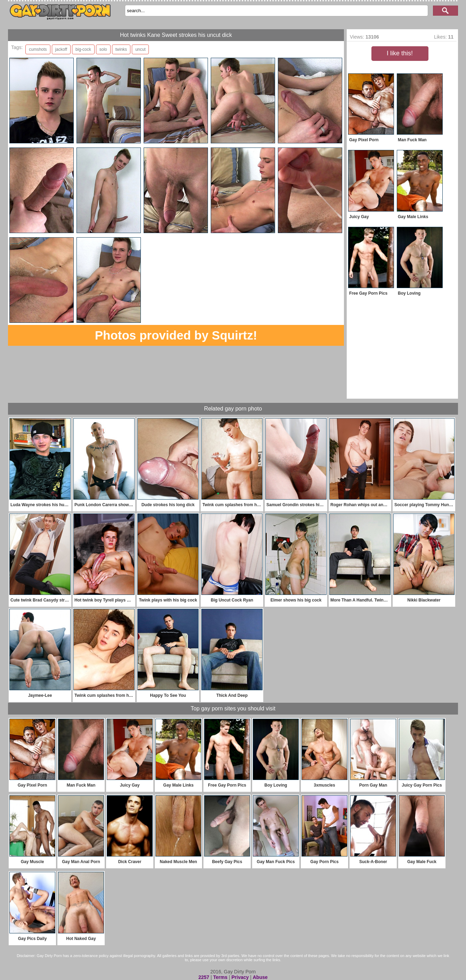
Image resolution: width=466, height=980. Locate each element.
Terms (220, 977)
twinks (121, 49)
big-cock (83, 49)
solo (103, 49)
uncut (140, 49)
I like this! (400, 53)
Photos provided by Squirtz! (176, 335)
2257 (204, 977)
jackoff (61, 49)
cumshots (38, 49)
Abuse (260, 977)
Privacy (240, 977)
